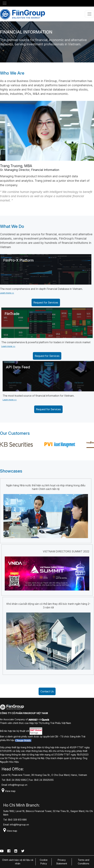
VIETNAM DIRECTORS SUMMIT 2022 (66, 551)
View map (9, 791)
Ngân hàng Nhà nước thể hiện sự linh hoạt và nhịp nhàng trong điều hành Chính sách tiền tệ (46, 487)
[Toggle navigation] (5, 3)
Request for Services (46, 302)
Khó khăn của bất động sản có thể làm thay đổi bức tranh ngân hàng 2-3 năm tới (48, 606)
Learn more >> (7, 293)
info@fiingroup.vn (18, 785)
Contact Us (47, 691)
